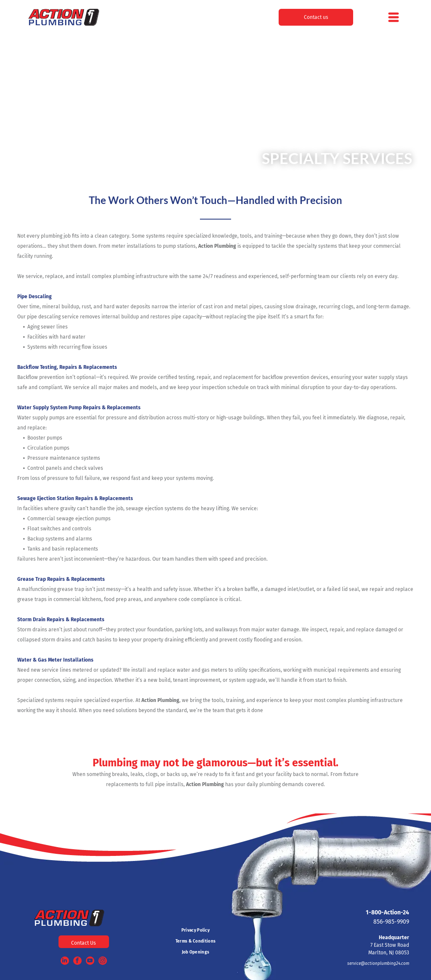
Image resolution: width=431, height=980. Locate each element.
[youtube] (90, 962)
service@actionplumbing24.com (378, 964)
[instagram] (103, 962)
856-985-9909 (391, 922)
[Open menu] (394, 17)
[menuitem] (196, 930)
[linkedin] (65, 962)
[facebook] (77, 962)
